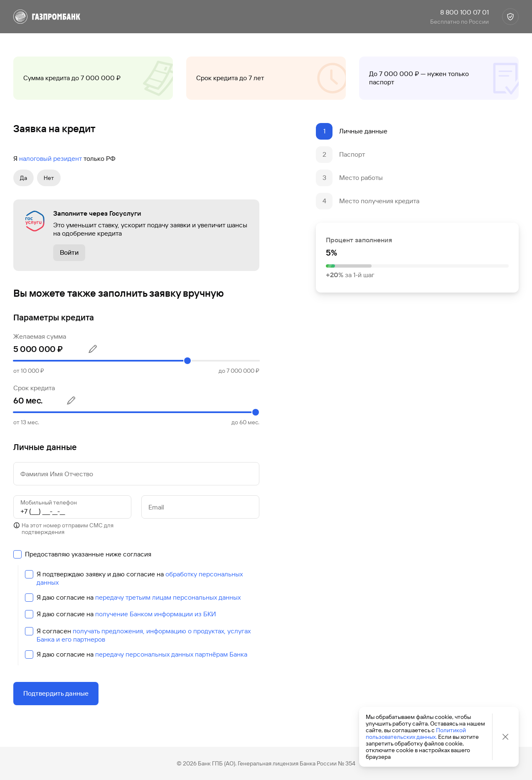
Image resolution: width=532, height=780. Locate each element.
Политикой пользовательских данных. (416, 733)
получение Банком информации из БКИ (156, 614)
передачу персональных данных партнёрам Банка (171, 654)
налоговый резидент (50, 159)
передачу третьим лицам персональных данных (168, 597)
